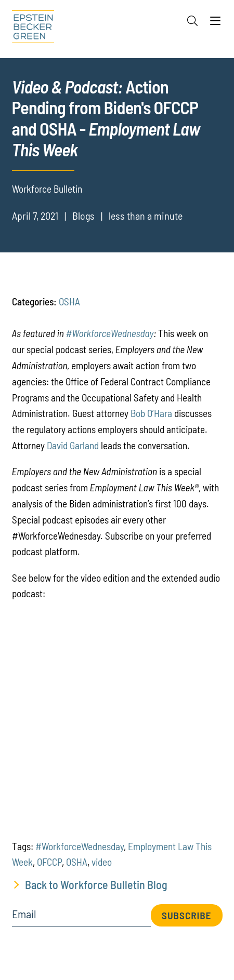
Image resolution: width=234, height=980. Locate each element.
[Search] (192, 21)
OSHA (69, 301)
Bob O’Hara (151, 413)
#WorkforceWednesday (110, 333)
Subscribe (186, 915)
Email (24, 914)
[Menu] (215, 23)
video (102, 862)
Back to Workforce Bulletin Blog (96, 884)
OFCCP (49, 862)
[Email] (82, 917)
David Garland (73, 445)
